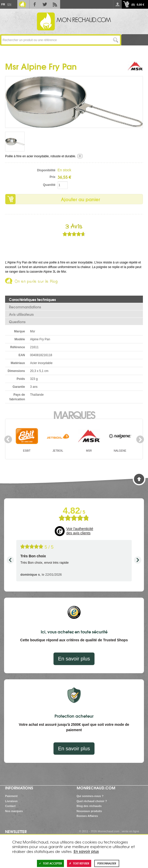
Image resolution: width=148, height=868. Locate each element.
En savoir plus (74, 659)
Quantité (49, 185)
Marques (74, 414)
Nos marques (14, 811)
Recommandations (25, 307)
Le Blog (22, 4)
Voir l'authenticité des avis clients (80, 531)
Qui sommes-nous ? (90, 796)
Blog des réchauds (89, 806)
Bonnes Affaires (87, 816)
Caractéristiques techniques (32, 299)
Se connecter (117, 4)
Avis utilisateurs (21, 314)
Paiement (11, 796)
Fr (3, 4)
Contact (10, 806)
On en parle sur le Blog (36, 282)
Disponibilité (46, 170)
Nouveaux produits (89, 811)
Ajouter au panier (80, 199)
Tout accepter (50, 863)
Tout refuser (79, 863)
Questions (17, 322)
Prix (53, 177)
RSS (55, 4)
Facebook (35, 4)
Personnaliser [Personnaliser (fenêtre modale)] (107, 863)
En (9, 4)
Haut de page (139, 479)
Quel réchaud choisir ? (92, 801)
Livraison (11, 801)
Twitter (45, 4)
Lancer (116, 40)
